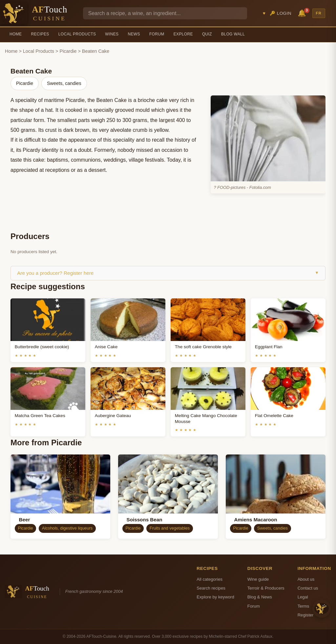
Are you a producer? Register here (168, 273)
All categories (210, 579)
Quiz (207, 34)
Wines (112, 34)
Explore (183, 34)
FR (319, 13)
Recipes (40, 34)
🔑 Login (281, 13)
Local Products (77, 34)
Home (16, 34)
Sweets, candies (64, 83)
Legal (303, 597)
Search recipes (211, 588)
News (134, 34)
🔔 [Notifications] (303, 13)
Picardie (68, 51)
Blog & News (260, 597)
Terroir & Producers (266, 588)
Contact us (308, 588)
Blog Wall (233, 34)
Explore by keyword (215, 597)
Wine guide (258, 579)
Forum (157, 34)
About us (306, 579)
